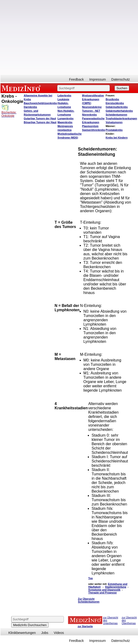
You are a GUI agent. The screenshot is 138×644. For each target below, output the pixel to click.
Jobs (45, 633)
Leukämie (63, 99)
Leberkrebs (64, 95)
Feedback (76, 79)
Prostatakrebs (114, 130)
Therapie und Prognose (102, 593)
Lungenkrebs (65, 118)
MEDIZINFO (22, 88)
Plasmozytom (90, 126)
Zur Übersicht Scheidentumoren (89, 600)
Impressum (97, 79)
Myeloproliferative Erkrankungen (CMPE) (93, 99)
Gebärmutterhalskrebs (119, 111)
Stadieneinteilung (116, 587)
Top (91, 578)
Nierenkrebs (89, 115)
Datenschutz (121, 79)
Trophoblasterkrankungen (121, 118)
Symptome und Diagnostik (104, 590)
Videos (59, 633)
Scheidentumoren (116, 115)
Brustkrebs (112, 99)
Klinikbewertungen (22, 633)
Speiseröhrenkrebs (94, 130)
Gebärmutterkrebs (117, 107)
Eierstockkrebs (115, 103)
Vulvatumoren (114, 122)
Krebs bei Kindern (117, 138)
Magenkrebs (65, 122)
